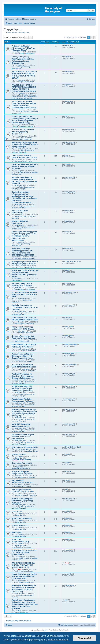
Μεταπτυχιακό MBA (26, 362)
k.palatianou (22, 93)
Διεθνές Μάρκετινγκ (20, 525)
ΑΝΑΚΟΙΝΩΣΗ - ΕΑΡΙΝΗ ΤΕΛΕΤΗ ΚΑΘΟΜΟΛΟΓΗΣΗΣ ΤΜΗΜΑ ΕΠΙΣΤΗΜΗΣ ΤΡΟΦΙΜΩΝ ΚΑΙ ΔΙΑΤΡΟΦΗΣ (24, 88)
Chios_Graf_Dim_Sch (22, 266)
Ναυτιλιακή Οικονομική (22, 518)
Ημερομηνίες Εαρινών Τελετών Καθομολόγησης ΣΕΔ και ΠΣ (25, 263)
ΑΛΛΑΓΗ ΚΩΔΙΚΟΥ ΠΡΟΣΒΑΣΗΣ (20, 212)
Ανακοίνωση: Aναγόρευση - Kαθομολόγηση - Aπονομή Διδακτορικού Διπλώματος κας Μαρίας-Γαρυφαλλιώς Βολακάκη (25, 604)
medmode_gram (23, 299)
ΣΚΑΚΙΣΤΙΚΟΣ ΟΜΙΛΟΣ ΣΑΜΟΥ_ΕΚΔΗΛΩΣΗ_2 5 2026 (25, 156)
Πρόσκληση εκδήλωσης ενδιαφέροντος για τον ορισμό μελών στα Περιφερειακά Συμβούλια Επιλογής (25, 120)
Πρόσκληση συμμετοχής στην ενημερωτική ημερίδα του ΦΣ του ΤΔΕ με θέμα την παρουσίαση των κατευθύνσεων (25, 236)
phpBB (45, 630)
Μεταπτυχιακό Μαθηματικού (24, 324)
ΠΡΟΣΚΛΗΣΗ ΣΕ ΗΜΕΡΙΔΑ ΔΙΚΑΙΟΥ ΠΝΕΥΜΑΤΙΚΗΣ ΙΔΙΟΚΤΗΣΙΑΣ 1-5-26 (23, 565)
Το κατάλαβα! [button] (85, 638)
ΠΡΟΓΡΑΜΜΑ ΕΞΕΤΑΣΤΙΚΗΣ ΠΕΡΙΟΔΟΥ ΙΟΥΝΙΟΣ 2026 (24, 346)
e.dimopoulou (22, 136)
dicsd (20, 610)
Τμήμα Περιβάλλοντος (27, 82)
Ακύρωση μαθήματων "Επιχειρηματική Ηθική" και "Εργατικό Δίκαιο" (24, 48)
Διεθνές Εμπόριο (19, 454)
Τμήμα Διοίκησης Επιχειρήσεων (24, 54)
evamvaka (21, 80)
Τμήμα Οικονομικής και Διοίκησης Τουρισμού (23, 151)
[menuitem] (29, 19)
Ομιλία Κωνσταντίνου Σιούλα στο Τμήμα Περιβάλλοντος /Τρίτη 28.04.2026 (24, 576)
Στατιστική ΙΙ (17, 511)
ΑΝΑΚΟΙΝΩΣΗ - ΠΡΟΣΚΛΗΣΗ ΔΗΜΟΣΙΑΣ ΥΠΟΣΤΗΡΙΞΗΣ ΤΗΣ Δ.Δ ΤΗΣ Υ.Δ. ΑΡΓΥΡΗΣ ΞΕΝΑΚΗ (24, 75)
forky (20, 569)
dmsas (20, 485)
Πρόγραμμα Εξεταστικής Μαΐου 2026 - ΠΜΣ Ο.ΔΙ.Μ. (23, 328)
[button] (95, 37)
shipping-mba (19, 593)
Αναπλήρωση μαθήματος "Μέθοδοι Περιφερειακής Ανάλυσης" (22, 501)
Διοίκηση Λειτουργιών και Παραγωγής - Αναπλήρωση (24, 337)
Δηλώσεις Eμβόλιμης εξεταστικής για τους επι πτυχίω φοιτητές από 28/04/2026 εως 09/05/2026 (23, 252)
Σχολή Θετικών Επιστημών (23, 161)
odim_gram (22, 331)
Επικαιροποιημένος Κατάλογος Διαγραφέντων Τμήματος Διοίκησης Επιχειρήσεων (23, 60)
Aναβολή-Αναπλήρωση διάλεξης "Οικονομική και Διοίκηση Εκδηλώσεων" (23, 376)
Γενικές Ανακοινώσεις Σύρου (23, 571)
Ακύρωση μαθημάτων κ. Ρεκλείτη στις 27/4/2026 (22, 285)
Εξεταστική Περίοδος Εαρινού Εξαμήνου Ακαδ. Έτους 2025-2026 (24, 294)
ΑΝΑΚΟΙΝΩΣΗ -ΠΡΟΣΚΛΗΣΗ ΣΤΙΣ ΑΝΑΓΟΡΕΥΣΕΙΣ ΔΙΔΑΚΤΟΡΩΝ (24, 552)
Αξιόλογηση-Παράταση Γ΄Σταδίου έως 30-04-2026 (23, 491)
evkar (20, 494)
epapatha (21, 171)
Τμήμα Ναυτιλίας (17, 280)
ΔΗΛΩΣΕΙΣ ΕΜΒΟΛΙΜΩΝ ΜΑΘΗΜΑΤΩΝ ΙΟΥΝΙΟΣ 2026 (24, 366)
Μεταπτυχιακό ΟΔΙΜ (26, 333)
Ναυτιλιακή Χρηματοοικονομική (20, 540)
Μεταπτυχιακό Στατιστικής (22, 486)
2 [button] (92, 37)
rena (19, 160)
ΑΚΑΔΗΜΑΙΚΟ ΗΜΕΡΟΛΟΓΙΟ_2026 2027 (23, 482)
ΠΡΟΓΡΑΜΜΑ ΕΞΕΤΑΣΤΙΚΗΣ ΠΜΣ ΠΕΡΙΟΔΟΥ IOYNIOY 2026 (25, 319)
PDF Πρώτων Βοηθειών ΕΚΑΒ (25, 447)
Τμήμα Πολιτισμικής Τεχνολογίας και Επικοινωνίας (22, 138)
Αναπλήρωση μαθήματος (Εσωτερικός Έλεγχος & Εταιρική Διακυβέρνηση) (22, 356)
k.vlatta (17, 279)
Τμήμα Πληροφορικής (21, 612)
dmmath (20, 322)
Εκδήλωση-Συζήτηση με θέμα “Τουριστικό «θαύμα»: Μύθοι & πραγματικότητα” (25, 145)
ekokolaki (18, 52)
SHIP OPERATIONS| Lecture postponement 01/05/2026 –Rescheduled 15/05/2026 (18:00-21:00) (24, 589)
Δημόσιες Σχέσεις (29, 267)
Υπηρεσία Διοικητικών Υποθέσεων (23, 126)
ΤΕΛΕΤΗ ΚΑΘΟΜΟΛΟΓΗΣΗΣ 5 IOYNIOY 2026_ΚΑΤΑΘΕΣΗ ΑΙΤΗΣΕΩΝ (25, 167)
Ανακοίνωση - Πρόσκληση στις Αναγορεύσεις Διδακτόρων (23, 132)
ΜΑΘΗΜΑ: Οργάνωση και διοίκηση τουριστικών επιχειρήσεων (23, 437)
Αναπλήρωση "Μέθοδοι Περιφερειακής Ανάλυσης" (23, 400)
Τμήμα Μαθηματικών (30, 351)
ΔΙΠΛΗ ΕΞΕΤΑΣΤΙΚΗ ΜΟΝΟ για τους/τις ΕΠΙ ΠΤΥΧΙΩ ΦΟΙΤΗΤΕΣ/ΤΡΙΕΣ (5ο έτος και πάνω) (25, 274)
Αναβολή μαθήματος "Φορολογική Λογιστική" (22, 473)
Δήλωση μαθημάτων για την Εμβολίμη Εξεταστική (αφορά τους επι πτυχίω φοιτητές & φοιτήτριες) (24, 413)
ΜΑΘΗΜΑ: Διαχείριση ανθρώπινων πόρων (21, 425)
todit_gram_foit (23, 149)
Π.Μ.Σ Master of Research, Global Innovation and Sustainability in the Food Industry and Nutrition (25, 97)
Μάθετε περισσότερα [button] (58, 640)
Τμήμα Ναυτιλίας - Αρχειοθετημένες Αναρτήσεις (21, 459)
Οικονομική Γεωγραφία (22, 463)
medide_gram (19, 360)
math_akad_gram (24, 349)
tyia (19, 125)
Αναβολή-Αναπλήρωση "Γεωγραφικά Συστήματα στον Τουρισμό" (25, 307)
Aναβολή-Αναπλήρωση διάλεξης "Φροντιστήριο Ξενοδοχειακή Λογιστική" (23, 389)
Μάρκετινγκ (17, 532)
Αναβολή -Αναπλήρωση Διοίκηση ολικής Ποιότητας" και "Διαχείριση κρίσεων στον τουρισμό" (24, 180)
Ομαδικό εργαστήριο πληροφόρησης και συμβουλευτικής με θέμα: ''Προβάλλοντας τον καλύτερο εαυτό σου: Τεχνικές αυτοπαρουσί (24, 197)
